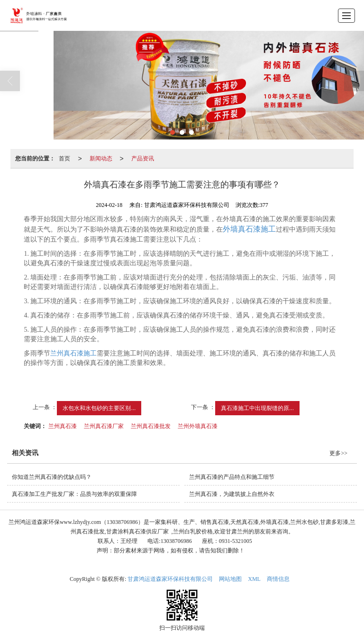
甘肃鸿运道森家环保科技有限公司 (170, 579)
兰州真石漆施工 (73, 353)
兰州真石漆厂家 (104, 426)
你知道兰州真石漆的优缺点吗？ (52, 477)
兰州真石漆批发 (151, 426)
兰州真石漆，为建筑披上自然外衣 (232, 494)
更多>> (338, 453)
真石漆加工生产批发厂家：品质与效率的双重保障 (74, 494)
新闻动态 (101, 159)
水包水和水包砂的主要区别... (99, 408)
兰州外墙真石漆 (198, 426)
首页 (64, 159)
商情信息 (278, 579)
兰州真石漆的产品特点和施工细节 (232, 477)
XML (254, 579)
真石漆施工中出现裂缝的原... (257, 408)
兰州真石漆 (63, 426)
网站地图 (230, 579)
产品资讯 (143, 159)
